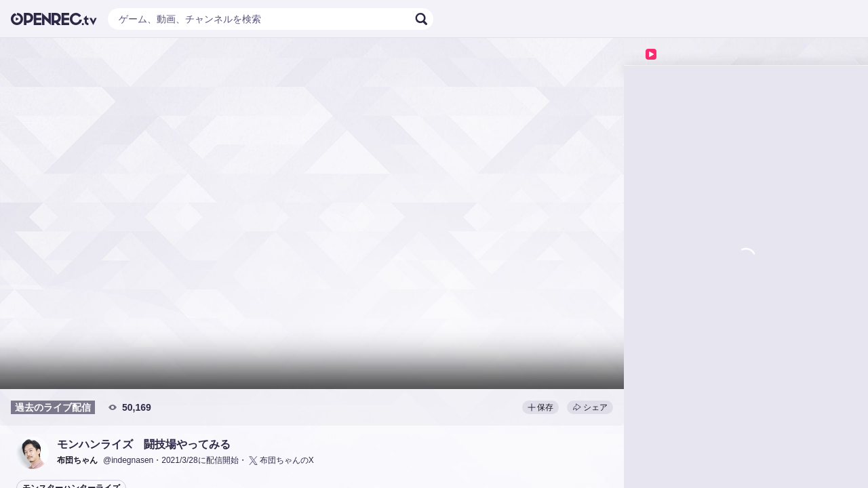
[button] (33, 453)
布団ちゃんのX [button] (280, 461)
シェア (590, 407)
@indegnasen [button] (128, 460)
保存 (540, 407)
